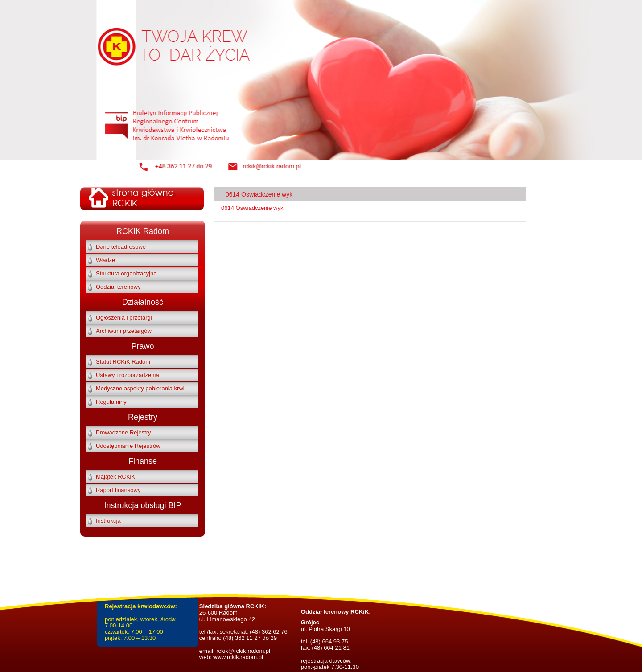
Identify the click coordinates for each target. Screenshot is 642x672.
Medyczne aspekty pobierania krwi (140, 388)
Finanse (143, 461)
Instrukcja (108, 521)
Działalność (143, 302)
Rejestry (143, 417)
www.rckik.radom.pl (238, 657)
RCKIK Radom (143, 231)
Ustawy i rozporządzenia (128, 375)
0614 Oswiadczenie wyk (252, 208)
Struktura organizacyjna (126, 273)
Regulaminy (111, 402)
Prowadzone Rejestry (123, 432)
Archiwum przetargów (124, 331)
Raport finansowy (118, 490)
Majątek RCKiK (115, 477)
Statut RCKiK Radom (123, 362)
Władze (105, 260)
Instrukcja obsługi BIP (142, 505)
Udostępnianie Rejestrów (128, 446)
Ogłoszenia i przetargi (124, 318)
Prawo (142, 346)
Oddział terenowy (118, 287)
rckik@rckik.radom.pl (243, 651)
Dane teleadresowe (121, 247)
